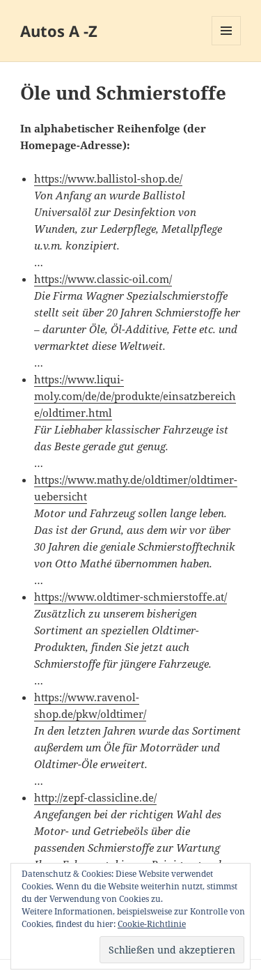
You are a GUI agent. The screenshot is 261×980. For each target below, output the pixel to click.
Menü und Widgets (227, 45)
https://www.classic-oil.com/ (103, 279)
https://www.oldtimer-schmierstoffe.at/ (130, 597)
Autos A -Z (59, 31)
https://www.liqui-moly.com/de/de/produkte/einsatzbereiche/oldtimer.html (135, 396)
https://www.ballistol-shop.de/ (108, 178)
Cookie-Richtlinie (152, 924)
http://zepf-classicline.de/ (95, 797)
